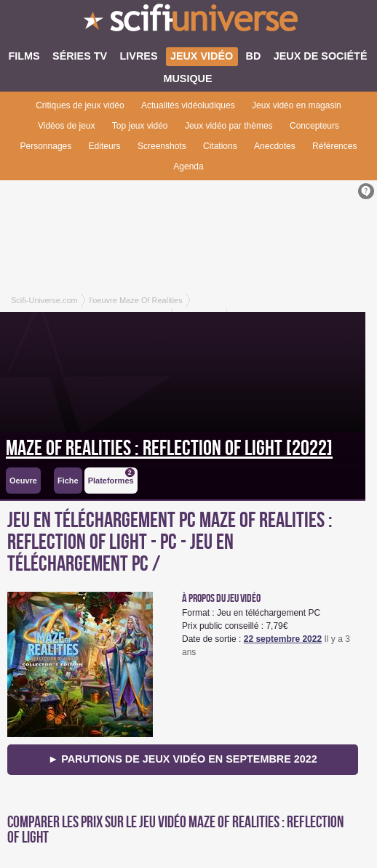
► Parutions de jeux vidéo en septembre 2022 (183, 759)
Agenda (188, 166)
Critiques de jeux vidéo (80, 105)
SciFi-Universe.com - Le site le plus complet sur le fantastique (188, 22)
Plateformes (111, 477)
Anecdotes (275, 146)
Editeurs (105, 146)
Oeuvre (23, 481)
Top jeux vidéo (140, 126)
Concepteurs (314, 126)
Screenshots (162, 146)
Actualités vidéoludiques (188, 105)
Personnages (46, 146)
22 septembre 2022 (283, 639)
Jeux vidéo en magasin (297, 105)
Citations (220, 146)
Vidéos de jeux (67, 126)
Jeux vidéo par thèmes (229, 126)
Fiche (68, 481)
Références (334, 146)
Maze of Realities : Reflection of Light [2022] (169, 449)
